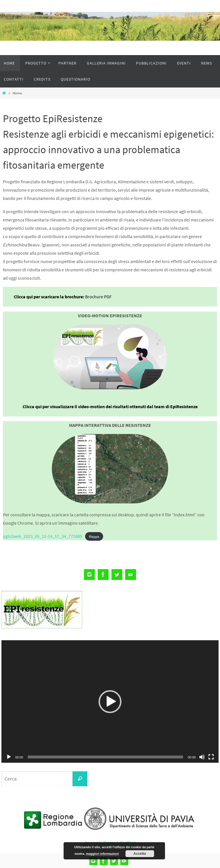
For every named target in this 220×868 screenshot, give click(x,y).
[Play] (9, 757)
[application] (110, 701)
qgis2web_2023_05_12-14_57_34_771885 (43, 536)
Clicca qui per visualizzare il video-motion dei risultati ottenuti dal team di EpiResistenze (110, 406)
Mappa (94, 537)
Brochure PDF (98, 297)
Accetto (140, 854)
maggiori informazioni (102, 854)
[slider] (106, 757)
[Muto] (202, 757)
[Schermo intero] (211, 757)
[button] (110, 702)
